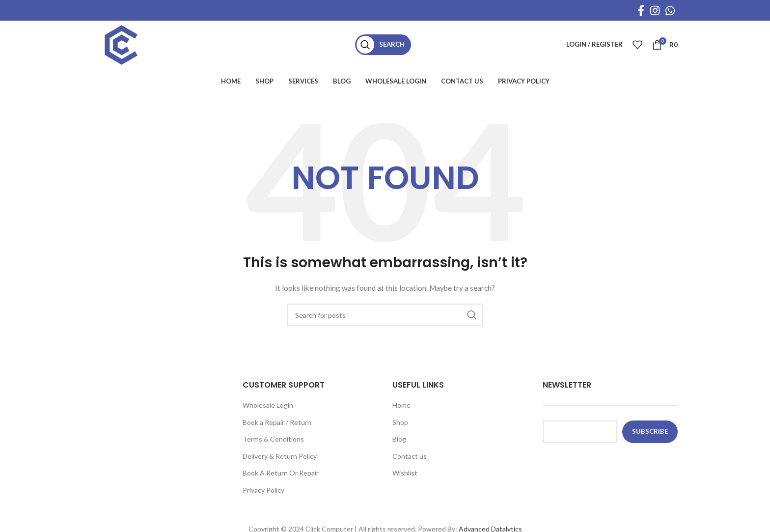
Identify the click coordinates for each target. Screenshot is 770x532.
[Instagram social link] (655, 10)
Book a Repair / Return (277, 425)
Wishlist (405, 476)
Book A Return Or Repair (281, 476)
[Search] (386, 46)
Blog (399, 442)
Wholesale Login (268, 408)
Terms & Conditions (273, 442)
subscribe (650, 434)
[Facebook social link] (641, 10)
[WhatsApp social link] (670, 10)
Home (401, 408)
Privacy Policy (263, 493)
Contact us (410, 459)
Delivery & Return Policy (280, 459)
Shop (400, 425)
